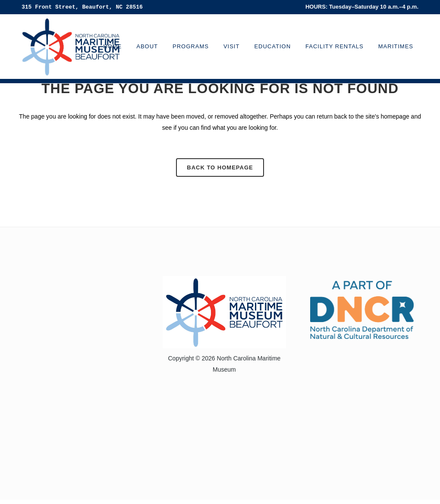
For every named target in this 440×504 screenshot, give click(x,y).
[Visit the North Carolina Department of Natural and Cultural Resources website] (362, 309)
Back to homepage (220, 167)
